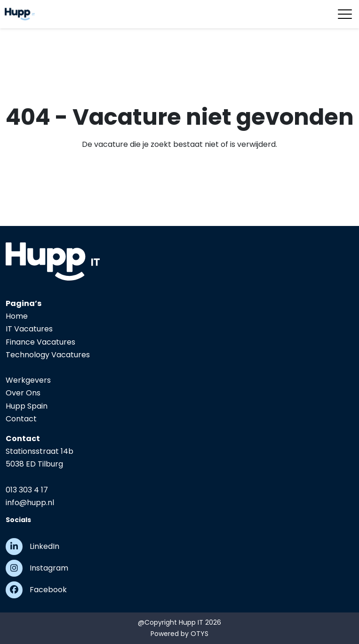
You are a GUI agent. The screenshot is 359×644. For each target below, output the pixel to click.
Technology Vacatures (48, 355)
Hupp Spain (27, 406)
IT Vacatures (29, 329)
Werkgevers (28, 380)
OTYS (199, 634)
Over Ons (23, 393)
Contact (21, 419)
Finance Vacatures (40, 342)
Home (17, 316)
